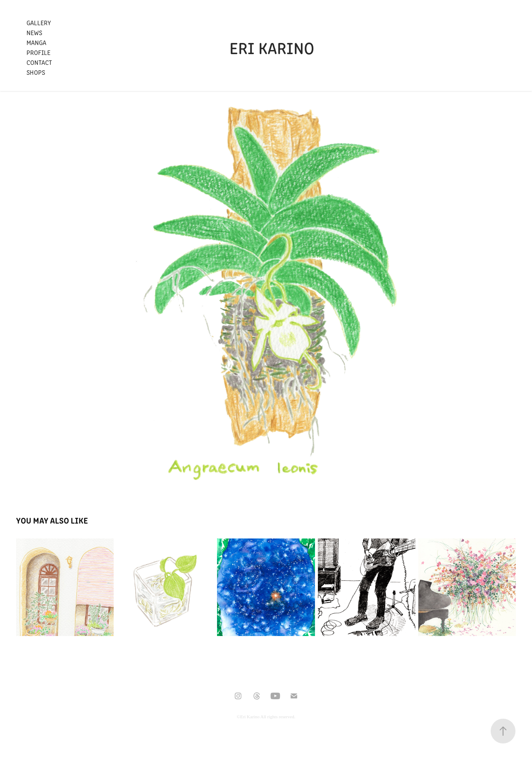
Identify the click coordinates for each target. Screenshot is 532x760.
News (34, 32)
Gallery (39, 23)
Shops (36, 72)
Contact (39, 62)
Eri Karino (272, 47)
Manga (36, 42)
